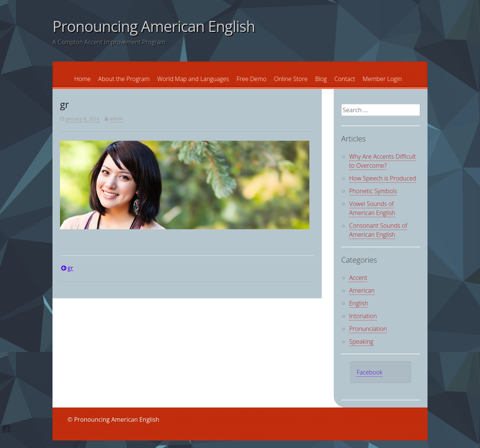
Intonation (363, 316)
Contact (345, 79)
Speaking (361, 341)
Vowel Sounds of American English (372, 208)
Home (82, 79)
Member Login (382, 79)
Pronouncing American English (154, 26)
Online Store (291, 79)
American (362, 290)
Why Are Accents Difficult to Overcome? (382, 161)
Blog (321, 79)
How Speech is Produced (383, 178)
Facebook (370, 372)
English (359, 303)
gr (70, 268)
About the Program (124, 79)
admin (117, 119)
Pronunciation (368, 329)
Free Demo (252, 79)
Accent (358, 278)
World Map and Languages (193, 79)
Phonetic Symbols (373, 191)
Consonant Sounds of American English (378, 230)
